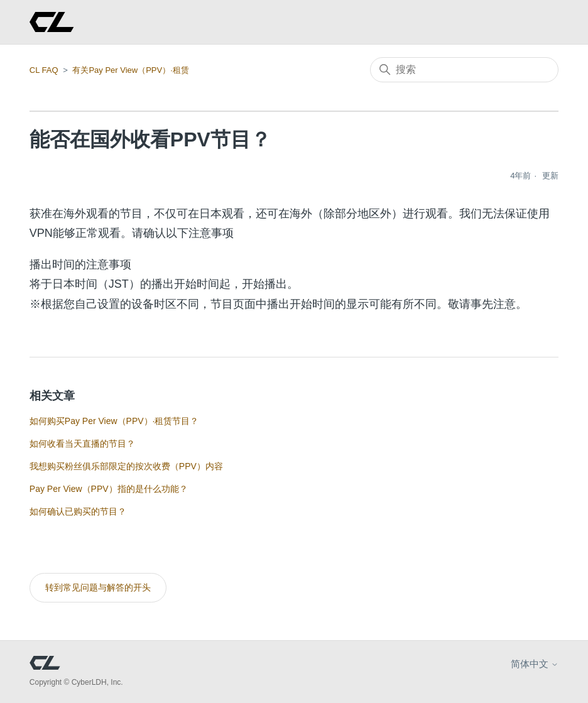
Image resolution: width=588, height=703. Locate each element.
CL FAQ (44, 70)
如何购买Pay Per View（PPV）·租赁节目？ (114, 421)
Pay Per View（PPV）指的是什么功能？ (109, 489)
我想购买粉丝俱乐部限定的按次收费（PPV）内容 (126, 466)
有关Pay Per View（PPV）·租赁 (130, 70)
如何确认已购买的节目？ (78, 511)
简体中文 (535, 664)
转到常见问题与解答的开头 (98, 587)
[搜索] (464, 70)
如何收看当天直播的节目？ (82, 444)
